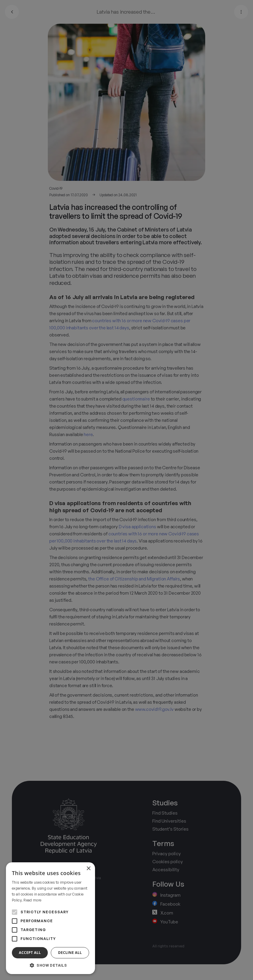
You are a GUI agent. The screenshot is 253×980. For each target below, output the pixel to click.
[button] (50, 965)
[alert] (126, 490)
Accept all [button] (30, 953)
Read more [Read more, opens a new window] (32, 900)
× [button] (88, 869)
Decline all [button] (70, 953)
